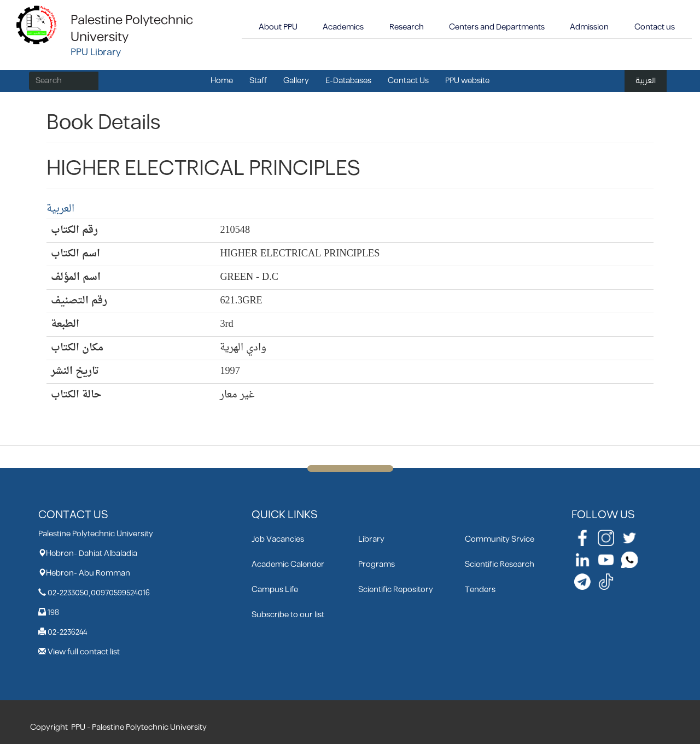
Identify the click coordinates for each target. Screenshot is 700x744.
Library (371, 539)
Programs (377, 564)
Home (222, 81)
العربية (646, 81)
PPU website (467, 81)
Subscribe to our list (288, 615)
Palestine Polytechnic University (132, 29)
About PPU (278, 27)
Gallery (296, 81)
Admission (589, 27)
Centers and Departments (497, 27)
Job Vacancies (278, 539)
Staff (258, 81)
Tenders (480, 590)
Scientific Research (500, 564)
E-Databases (348, 81)
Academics (343, 27)
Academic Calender (288, 564)
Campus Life (275, 590)
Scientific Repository (396, 590)
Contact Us (408, 81)
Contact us (655, 27)
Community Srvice (500, 539)
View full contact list (84, 652)
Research (407, 27)
